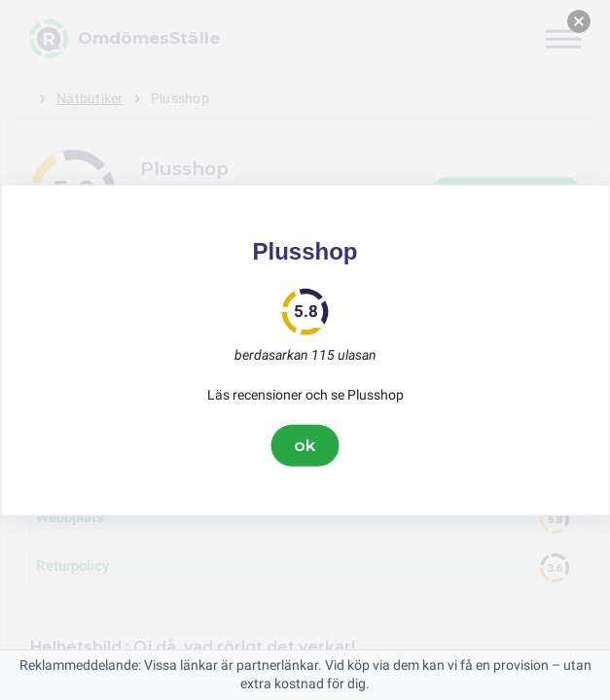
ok (305, 445)
